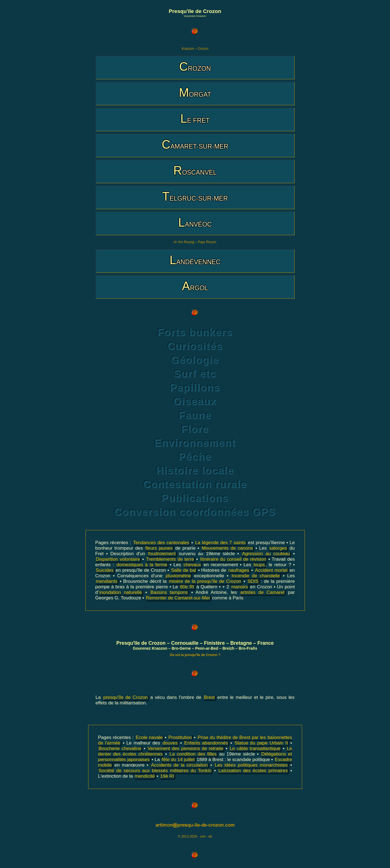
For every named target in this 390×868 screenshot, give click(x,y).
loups (259, 565)
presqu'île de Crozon (126, 697)
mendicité (145, 776)
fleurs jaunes (159, 548)
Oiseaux (195, 401)
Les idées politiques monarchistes (251, 765)
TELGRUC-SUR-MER (195, 196)
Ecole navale (149, 737)
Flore (195, 429)
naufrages (239, 570)
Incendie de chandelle (256, 576)
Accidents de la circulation (179, 765)
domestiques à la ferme (142, 565)
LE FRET (195, 118)
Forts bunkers (195, 332)
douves (170, 743)
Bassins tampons (169, 592)
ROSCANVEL (195, 170)
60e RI (187, 587)
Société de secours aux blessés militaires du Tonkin (155, 771)
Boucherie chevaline (120, 748)
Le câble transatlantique (255, 748)
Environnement (195, 443)
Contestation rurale (195, 484)
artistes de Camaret (263, 592)
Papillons (195, 388)
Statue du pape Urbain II (261, 743)
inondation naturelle (121, 592)
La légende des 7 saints (220, 543)
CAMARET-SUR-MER (195, 144)
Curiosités (195, 346)
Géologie (195, 360)
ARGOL (195, 286)
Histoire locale (195, 470)
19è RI (167, 776)
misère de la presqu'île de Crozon (205, 581)
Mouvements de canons (227, 548)
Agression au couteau (266, 554)
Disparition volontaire (118, 559)
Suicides (105, 570)
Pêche (195, 457)
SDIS (253, 581)
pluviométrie (178, 576)
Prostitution (180, 737)
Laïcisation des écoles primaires (253, 771)
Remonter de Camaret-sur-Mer (178, 598)
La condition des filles (193, 754)
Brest (209, 697)
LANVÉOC (195, 222)
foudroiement (162, 554)
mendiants (107, 581)
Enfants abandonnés (206, 743)
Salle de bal (184, 570)
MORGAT (195, 92)
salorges (278, 548)
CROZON (195, 66)
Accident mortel (271, 570)
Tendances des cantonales (161, 543)
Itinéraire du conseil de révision (233, 559)
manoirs (240, 587)
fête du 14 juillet (178, 760)
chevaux (192, 565)
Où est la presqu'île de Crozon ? (195, 655)
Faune (195, 415)
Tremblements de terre (170, 559)
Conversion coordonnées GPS (195, 512)
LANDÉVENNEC (195, 260)
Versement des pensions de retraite (185, 748)
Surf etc (195, 374)
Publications (195, 498)
